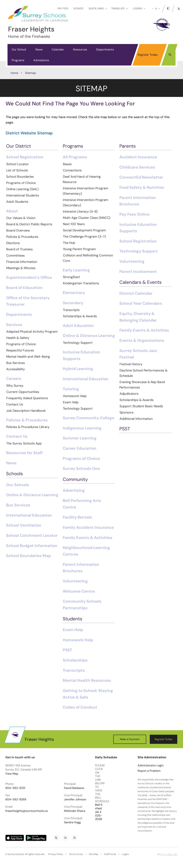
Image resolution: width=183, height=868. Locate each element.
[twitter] (179, 9)
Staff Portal (110, 854)
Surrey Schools (16, 854)
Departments (105, 49)
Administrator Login (151, 765)
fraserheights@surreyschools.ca (27, 811)
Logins (125, 854)
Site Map (93, 854)
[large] (159, 9)
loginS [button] (139, 8)
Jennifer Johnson (75, 799)
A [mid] (156, 9)
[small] (153, 9)
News (39, 49)
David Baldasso (74, 788)
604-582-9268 (16, 799)
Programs (18, 60)
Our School (19, 49)
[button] (170, 55)
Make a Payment (130, 739)
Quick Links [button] (98, 8)
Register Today (148, 55)
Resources (80, 49)
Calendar (58, 49)
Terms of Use (76, 854)
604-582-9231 (15, 788)
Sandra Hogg (72, 822)
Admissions (41, 60)
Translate (120, 8)
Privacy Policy (56, 854)
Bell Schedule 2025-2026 (99, 812)
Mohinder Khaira (75, 811)
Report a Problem (149, 771)
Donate (78, 8)
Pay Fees (63, 8)
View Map (12, 774)
